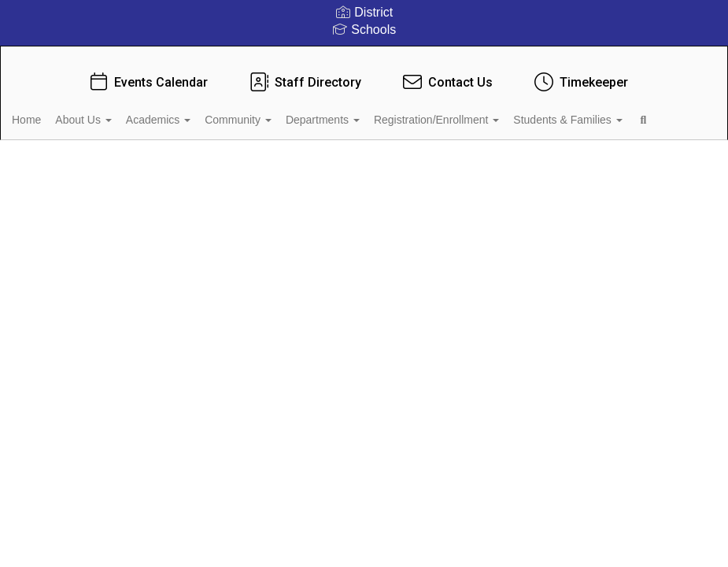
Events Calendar (147, 74)
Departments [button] (385, 112)
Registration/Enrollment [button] (508, 112)
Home (51, 112)
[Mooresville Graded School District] (364, 56)
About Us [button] (117, 112)
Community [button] (291, 112)
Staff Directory (304, 74)
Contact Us (447, 74)
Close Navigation (248, 157)
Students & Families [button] (91, 151)
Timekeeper (580, 74)
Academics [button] (201, 112)
